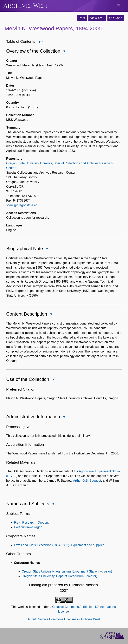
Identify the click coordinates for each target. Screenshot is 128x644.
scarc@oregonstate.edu (23, 205)
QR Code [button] (116, 18)
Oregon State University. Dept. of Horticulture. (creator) (59, 576)
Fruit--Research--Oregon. (31, 523)
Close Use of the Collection (53, 380)
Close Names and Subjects (53, 504)
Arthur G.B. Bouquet (87, 481)
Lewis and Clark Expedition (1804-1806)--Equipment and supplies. (60, 545)
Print (82, 18)
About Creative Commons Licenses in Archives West (64, 619)
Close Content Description (51, 315)
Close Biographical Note (47, 249)
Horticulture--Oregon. (29, 527)
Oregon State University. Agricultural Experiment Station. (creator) (67, 571)
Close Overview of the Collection (64, 52)
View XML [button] (97, 18)
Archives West (26, 6)
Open (42, 42)
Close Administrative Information (64, 417)
